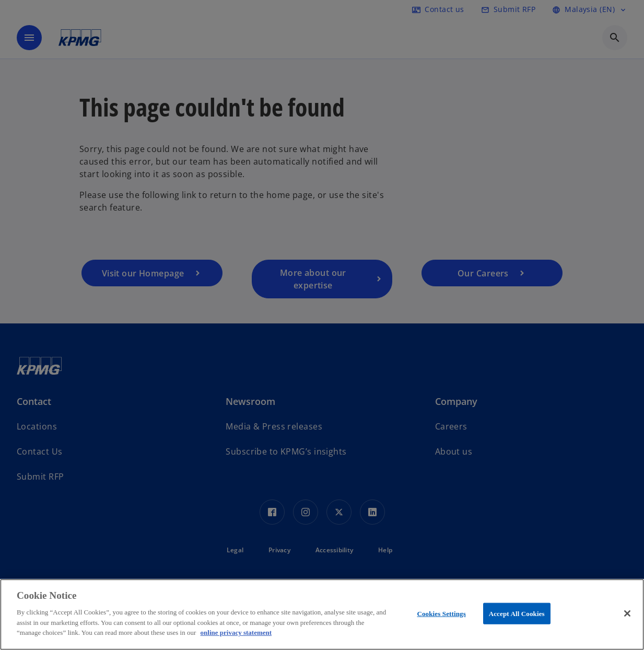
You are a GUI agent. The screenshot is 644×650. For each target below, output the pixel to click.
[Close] (627, 613)
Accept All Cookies (517, 613)
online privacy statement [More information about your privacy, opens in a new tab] (236, 632)
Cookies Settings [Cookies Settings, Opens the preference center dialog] (441, 613)
